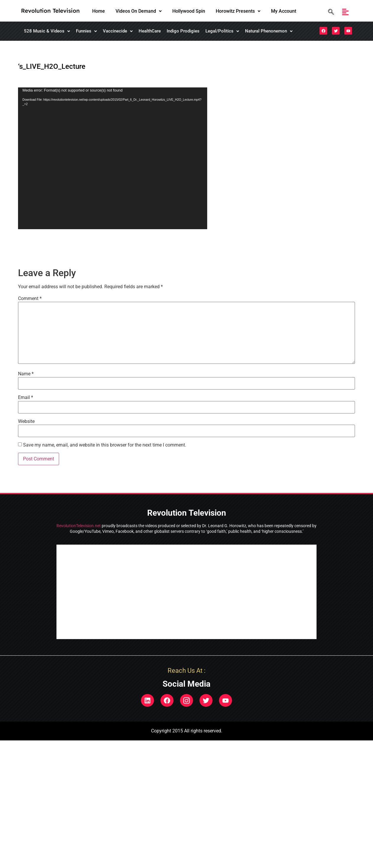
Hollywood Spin (189, 11)
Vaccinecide (118, 31)
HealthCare (150, 31)
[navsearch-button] (330, 12)
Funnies (86, 31)
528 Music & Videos (47, 31)
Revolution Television (50, 11)
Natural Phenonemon (269, 31)
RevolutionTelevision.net (79, 526)
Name (26, 374)
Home (99, 11)
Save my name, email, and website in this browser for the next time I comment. (105, 445)
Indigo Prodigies (183, 31)
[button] (139, 11)
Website (26, 421)
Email (26, 398)
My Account (284, 11)
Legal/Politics (222, 31)
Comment (30, 299)
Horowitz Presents (238, 11)
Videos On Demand (139, 11)
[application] (113, 158)
